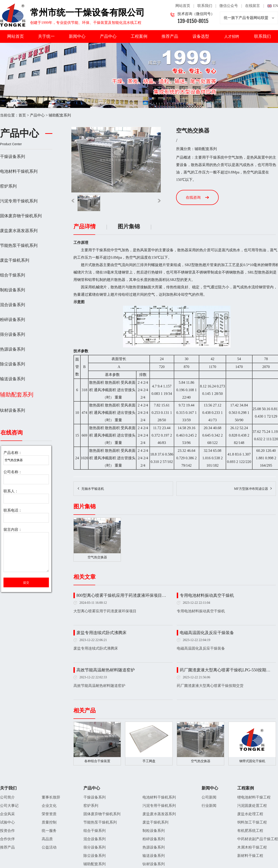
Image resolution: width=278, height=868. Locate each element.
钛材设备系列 (13, 410)
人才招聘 (232, 36)
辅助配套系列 (60, 115)
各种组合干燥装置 (97, 761)
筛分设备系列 (13, 334)
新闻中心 (77, 36)
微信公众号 (229, 6)
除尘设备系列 (13, 364)
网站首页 (183, 6)
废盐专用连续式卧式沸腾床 (101, 633)
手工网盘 (149, 761)
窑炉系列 (8, 186)
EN (276, 6)
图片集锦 (129, 226)
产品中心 (108, 36)
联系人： (11, 491)
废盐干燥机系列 (15, 260)
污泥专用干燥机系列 (19, 201)
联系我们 (205, 6)
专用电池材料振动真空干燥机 (207, 595)
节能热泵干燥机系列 (19, 245)
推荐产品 (170, 36)
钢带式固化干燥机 (252, 761)
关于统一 (46, 36)
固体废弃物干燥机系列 (21, 216)
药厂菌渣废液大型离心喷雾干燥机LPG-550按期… (225, 670)
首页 (22, 115)
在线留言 (253, 6)
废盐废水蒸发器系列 (19, 231)
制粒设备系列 (13, 290)
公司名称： (13, 472)
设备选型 (201, 36)
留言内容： (13, 530)
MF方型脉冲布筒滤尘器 (251, 489)
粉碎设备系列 (13, 320)
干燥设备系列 (13, 157)
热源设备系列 (13, 349)
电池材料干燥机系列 (19, 171)
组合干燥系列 (13, 275)
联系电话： (13, 510)
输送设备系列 (13, 379)
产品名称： (13, 453)
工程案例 (139, 36)
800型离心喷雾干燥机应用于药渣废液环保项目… (121, 595)
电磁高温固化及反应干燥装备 (207, 633)
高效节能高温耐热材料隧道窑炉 (106, 670)
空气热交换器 (201, 761)
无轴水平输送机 (93, 489)
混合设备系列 (13, 305)
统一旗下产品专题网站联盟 (249, 18)
